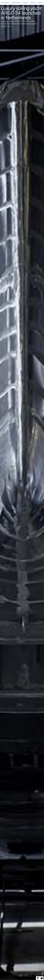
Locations (5, 2)
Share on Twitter (42, 978)
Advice (25, 2)
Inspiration (16, 2)
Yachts (33, 2)
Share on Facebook (38, 978)
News (40, 2)
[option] (22, 490)
